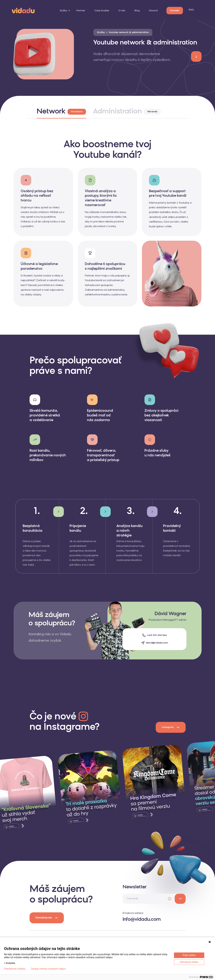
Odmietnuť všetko (189, 962)
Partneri (81, 11)
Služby (63, 11)
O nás (122, 11)
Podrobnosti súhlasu (15, 969)
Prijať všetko (189, 955)
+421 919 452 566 (157, 635)
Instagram (171, 727)
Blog (137, 11)
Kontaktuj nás (47, 918)
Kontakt (175, 11)
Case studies (102, 11)
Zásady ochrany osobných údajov (48, 969)
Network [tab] (61, 112)
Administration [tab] (127, 112)
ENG (191, 10)
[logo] (23, 10)
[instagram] (90, 787)
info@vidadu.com (142, 920)
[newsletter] (180, 899)
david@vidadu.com (157, 643)
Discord (153, 11)
